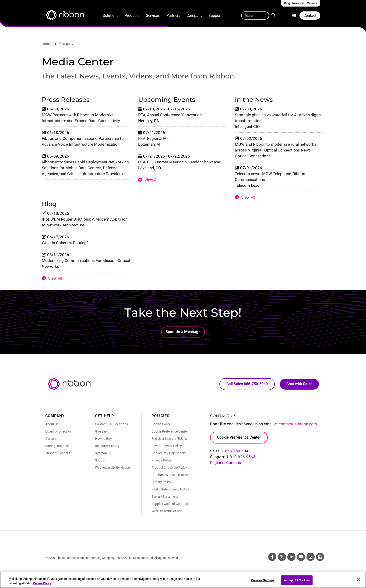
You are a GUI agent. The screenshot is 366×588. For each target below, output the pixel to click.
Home (46, 44)
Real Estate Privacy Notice (170, 489)
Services (153, 16)
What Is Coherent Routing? (65, 243)
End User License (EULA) (169, 439)
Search (274, 15)
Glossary (101, 431)
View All (151, 180)
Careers (51, 439)
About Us (52, 424)
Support (215, 16)
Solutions (111, 16)
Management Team (59, 446)
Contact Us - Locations (111, 424)
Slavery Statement (165, 496)
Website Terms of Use (167, 511)
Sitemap (101, 453)
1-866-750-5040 (236, 451)
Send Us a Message (183, 332)
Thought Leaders (58, 453)
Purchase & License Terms (170, 475)
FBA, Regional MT (154, 138)
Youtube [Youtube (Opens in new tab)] (301, 557)
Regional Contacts (226, 463)
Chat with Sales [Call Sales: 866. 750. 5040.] (299, 384)
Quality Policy (161, 482)
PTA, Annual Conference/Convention (170, 115)
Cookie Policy (161, 424)
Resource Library (107, 446)
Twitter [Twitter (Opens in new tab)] (282, 557)
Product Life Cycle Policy (169, 468)
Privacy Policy (162, 460)
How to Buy (103, 439)
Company (194, 16)
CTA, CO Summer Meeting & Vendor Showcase (179, 162)
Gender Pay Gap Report (169, 453)
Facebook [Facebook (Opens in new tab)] (272, 557)
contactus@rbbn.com (298, 424)
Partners (173, 16)
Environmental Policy (167, 446)
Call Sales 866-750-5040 (247, 384)
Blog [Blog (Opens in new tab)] (320, 557)
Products (132, 16)
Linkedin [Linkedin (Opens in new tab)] (291, 557)
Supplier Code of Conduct (170, 504)
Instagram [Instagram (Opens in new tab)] (311, 557)
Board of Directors (58, 431)
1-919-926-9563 (241, 457)
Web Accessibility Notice (112, 468)
